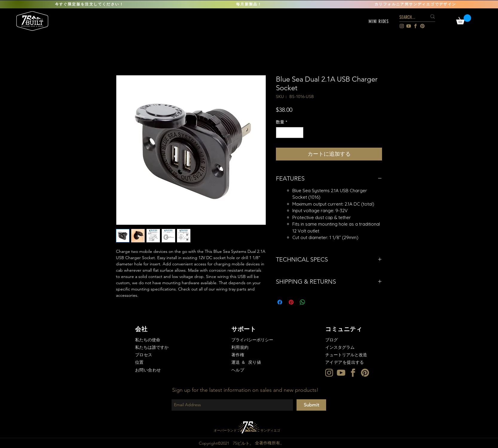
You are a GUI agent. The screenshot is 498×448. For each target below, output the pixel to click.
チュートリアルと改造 (346, 355)
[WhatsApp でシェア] (303, 302)
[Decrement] (281, 133)
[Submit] (311, 405)
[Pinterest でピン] (291, 302)
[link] (464, 19)
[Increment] (299, 133)
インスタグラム (340, 347)
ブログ (332, 340)
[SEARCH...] (409, 17)
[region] (33, 21)
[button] (379, 21)
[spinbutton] (290, 133)
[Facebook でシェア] (280, 302)
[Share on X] (314, 302)
